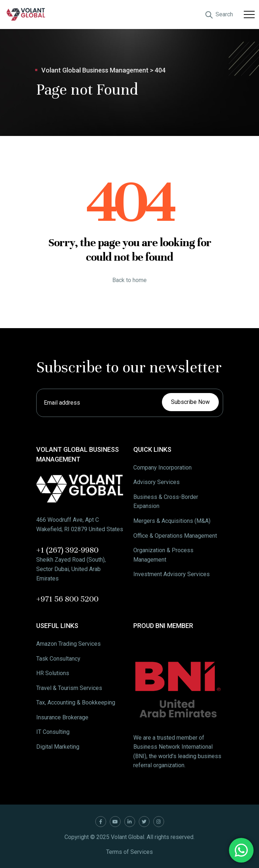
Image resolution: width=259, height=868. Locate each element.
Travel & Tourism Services (69, 688)
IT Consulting (53, 732)
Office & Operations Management (175, 536)
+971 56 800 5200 (67, 599)
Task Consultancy (58, 659)
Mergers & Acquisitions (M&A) (172, 521)
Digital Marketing (58, 747)
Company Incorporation (162, 468)
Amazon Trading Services (68, 644)
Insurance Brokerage (62, 717)
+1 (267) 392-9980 (67, 550)
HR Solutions (53, 673)
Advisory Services (156, 482)
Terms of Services (129, 852)
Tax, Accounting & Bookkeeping (76, 702)
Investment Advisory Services (172, 574)
